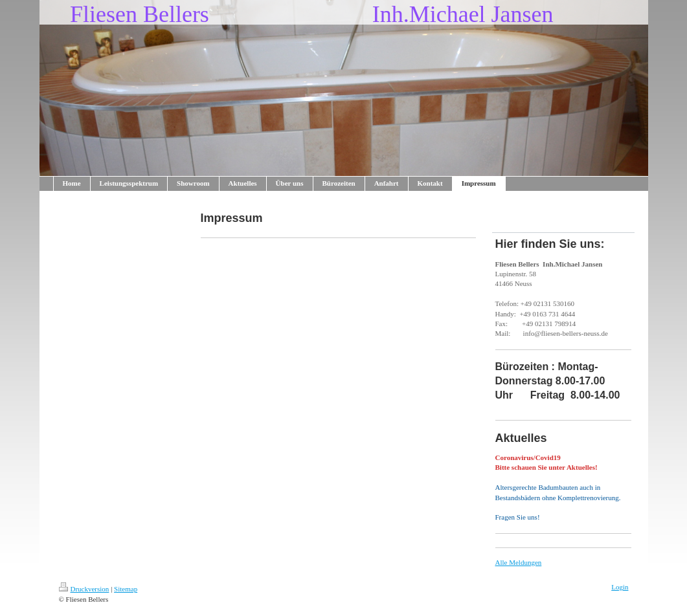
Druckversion (84, 589)
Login (620, 587)
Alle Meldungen (519, 562)
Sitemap (126, 589)
